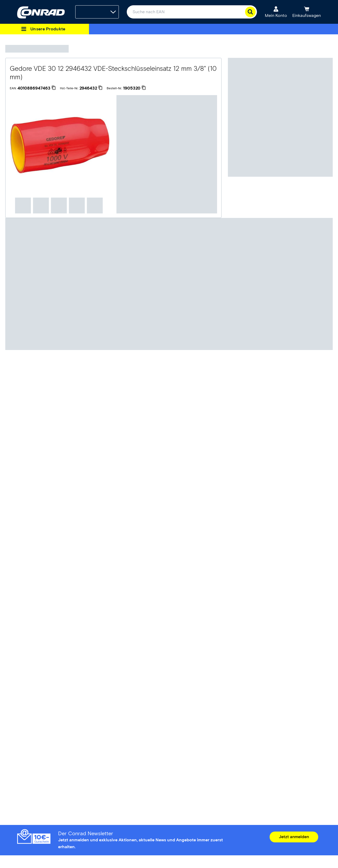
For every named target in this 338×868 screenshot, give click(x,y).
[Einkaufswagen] (307, 12)
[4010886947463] (37, 88)
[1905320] (134, 88)
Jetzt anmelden (294, 837)
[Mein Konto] (276, 12)
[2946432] (91, 88)
